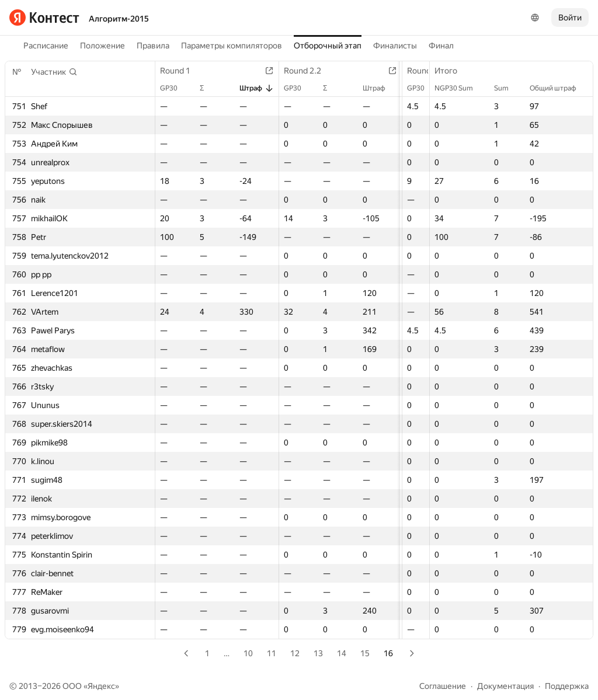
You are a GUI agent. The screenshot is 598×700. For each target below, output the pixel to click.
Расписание (46, 46)
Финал (441, 46)
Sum (507, 88)
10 (248, 653)
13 (318, 653)
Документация (505, 686)
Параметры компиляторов (232, 46)
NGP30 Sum (460, 88)
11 (272, 653)
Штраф (252, 88)
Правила (153, 46)
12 (295, 653)
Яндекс (101, 686)
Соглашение (443, 686)
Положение (102, 46)
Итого (452, 71)
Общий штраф (559, 88)
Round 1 (181, 71)
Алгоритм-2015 (119, 19)
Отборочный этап (328, 46)
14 (342, 653)
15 (365, 653)
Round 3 (419, 71)
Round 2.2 (304, 71)
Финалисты (395, 46)
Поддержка (567, 686)
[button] (54, 72)
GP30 (175, 88)
